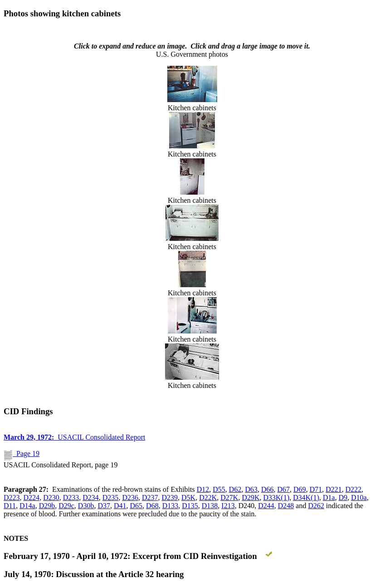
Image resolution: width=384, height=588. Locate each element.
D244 (266, 506)
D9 (343, 497)
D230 (51, 497)
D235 (111, 497)
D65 (136, 506)
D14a (27, 506)
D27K (229, 497)
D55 (219, 489)
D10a (359, 497)
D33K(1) (277, 497)
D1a (329, 497)
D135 (190, 506)
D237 (150, 497)
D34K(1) (306, 497)
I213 (228, 506)
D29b (47, 506)
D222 (354, 489)
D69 (300, 489)
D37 (104, 506)
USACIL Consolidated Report (74, 437)
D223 (12, 497)
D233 (71, 497)
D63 (251, 489)
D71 (316, 489)
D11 (10, 506)
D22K (208, 497)
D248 (286, 506)
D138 (210, 506)
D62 (235, 489)
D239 (170, 497)
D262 (316, 506)
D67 (284, 489)
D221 (334, 489)
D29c (66, 506)
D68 (152, 506)
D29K (250, 497)
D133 (170, 506)
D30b (86, 506)
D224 (32, 497)
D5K (188, 497)
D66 (267, 489)
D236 (130, 497)
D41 (120, 506)
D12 (203, 489)
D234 (91, 497)
